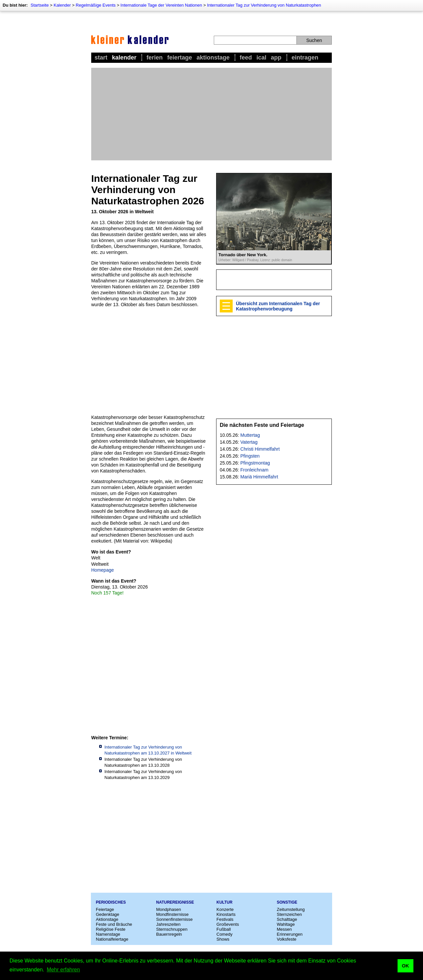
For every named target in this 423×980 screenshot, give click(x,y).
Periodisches (111, 902)
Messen (285, 929)
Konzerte (225, 909)
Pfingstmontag (255, 463)
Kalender (62, 5)
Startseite (39, 5)
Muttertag (250, 435)
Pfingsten (250, 456)
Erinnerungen (290, 934)
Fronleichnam (254, 470)
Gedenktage (108, 914)
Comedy (224, 934)
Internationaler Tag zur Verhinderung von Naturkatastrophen (264, 5)
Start (101, 58)
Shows (223, 939)
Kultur (224, 902)
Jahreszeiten (169, 924)
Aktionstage (213, 58)
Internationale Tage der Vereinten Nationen (161, 5)
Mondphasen (169, 909)
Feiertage (180, 58)
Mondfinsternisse (173, 914)
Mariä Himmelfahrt (259, 477)
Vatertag (249, 442)
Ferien (154, 58)
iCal (261, 58)
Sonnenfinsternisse (175, 919)
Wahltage (286, 924)
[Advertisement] (211, 114)
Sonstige (287, 902)
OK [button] (405, 966)
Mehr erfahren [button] (63, 970)
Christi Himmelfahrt (260, 449)
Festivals (225, 919)
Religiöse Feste (111, 929)
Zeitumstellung (291, 909)
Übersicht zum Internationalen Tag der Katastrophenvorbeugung (278, 306)
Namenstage (108, 934)
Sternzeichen (289, 914)
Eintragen (305, 58)
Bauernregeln (169, 934)
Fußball (224, 929)
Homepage (103, 570)
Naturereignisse (175, 902)
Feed (246, 58)
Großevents (228, 924)
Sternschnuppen (172, 929)
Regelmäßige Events (96, 5)
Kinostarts (226, 914)
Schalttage (287, 919)
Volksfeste (287, 939)
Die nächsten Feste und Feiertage (262, 425)
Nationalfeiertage (112, 939)
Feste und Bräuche (114, 924)
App (276, 58)
